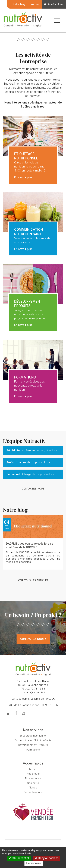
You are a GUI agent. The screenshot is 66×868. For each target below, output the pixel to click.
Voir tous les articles (33, 580)
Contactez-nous (33, 489)
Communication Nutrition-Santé (33, 740)
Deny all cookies (47, 858)
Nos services (33, 778)
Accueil (33, 769)
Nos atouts (33, 774)
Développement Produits (33, 745)
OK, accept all (19, 858)
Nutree (35, 4)
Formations (33, 750)
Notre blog (19, 4)
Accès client (54, 4)
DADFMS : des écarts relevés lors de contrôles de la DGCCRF (30, 545)
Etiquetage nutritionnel (33, 736)
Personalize (34, 863)
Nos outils (33, 783)
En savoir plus (23, 177)
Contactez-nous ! (33, 639)
